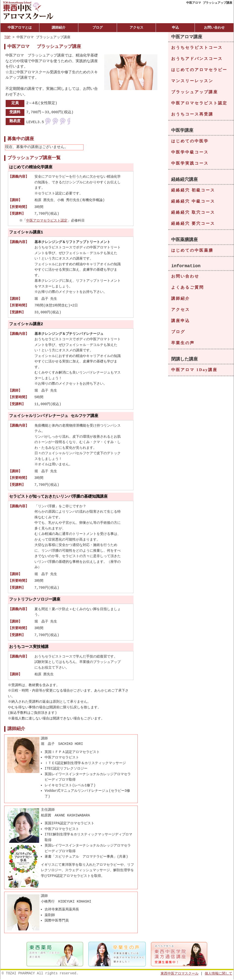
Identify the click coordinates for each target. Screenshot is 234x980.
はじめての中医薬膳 (192, 251)
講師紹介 (59, 28)
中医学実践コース (190, 164)
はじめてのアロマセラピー (199, 70)
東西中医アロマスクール (180, 974)
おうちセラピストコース (197, 48)
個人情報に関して (218, 974)
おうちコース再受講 (192, 114)
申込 (175, 28)
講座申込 (181, 323)
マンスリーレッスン (192, 81)
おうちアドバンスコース (197, 59)
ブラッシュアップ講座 (195, 92)
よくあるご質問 (188, 289)
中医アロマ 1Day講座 (194, 372)
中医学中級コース (190, 153)
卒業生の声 (183, 345)
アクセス (136, 28)
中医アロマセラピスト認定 (47, 220)
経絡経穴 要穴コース (193, 224)
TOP (7, 37)
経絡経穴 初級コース (193, 191)
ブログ (98, 28)
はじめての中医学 (190, 141)
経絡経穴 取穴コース (193, 213)
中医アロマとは (20, 28)
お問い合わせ (214, 28)
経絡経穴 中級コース (193, 202)
